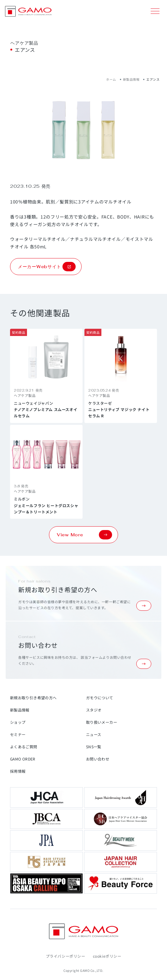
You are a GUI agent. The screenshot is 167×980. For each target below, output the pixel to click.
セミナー (18, 734)
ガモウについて (100, 698)
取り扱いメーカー (102, 722)
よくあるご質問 (24, 747)
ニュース (94, 734)
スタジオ (94, 710)
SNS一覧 (94, 747)
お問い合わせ (98, 759)
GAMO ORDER (23, 759)
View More (84, 535)
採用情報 (18, 771)
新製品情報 (131, 79)
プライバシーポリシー (66, 956)
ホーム (111, 79)
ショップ (18, 722)
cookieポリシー (107, 956)
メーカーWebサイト (47, 267)
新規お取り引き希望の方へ (33, 698)
